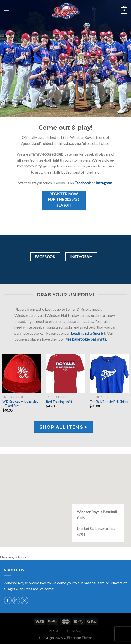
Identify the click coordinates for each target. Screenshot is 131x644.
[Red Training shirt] (65, 374)
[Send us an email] (25, 600)
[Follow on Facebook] (8, 600)
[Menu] (6, 10)
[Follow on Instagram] (16, 600)
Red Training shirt (59, 402)
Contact (74, 631)
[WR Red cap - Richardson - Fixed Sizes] (22, 374)
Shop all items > (63, 427)
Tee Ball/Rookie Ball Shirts (109, 402)
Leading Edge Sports (87, 333)
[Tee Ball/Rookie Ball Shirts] (109, 374)
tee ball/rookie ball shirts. (86, 339)
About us (57, 631)
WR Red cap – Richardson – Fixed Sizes (21, 404)
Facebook (83, 183)
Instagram (104, 183)
